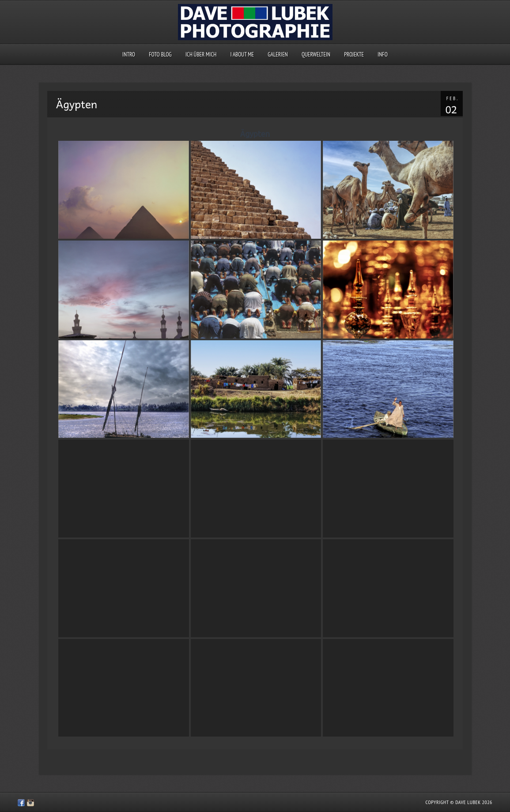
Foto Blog (160, 55)
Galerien (278, 55)
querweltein (316, 55)
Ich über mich (201, 55)
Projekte (354, 55)
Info (383, 55)
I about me (242, 55)
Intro (129, 55)
